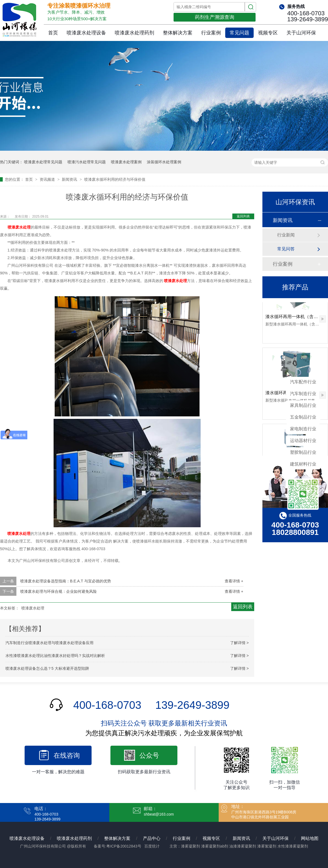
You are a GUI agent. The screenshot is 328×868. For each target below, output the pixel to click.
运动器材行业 (303, 441)
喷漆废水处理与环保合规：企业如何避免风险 (58, 591)
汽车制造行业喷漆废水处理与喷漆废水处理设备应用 (49, 643)
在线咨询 (67, 755)
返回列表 (243, 216)
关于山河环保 (301, 33)
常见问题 (239, 33)
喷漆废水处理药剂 (134, 33)
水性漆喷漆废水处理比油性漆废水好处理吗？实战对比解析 (55, 656)
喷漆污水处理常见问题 (87, 162)
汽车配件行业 (303, 382)
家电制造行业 (303, 429)
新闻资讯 (70, 179)
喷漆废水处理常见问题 (43, 162)
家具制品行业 (303, 405)
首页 (53, 33)
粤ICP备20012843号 (124, 846)
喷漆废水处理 (19, 227)
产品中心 (152, 838)
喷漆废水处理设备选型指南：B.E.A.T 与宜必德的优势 (66, 581)
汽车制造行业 (303, 394)
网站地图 (310, 838)
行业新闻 (286, 235)
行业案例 (211, 33)
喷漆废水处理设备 (86, 33)
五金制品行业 (303, 417)
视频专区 (268, 33)
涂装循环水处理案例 (164, 162)
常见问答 (286, 249)
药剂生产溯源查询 (215, 17)
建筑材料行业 (303, 464)
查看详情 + (234, 581)
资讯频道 (48, 179)
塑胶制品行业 (303, 452)
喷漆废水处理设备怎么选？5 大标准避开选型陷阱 (47, 668)
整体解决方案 (178, 33)
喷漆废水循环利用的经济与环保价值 (115, 179)
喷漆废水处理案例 (126, 162)
